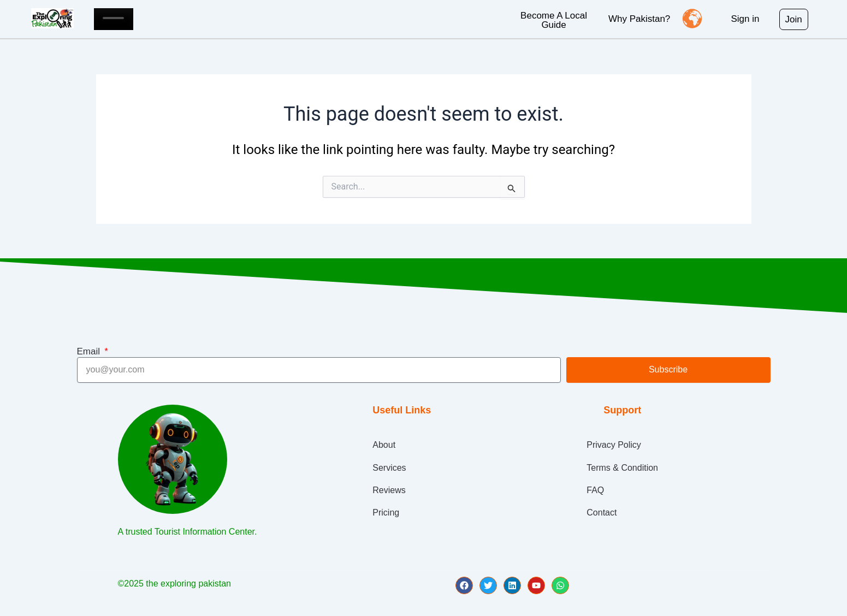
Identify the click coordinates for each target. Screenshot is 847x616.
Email (90, 351)
